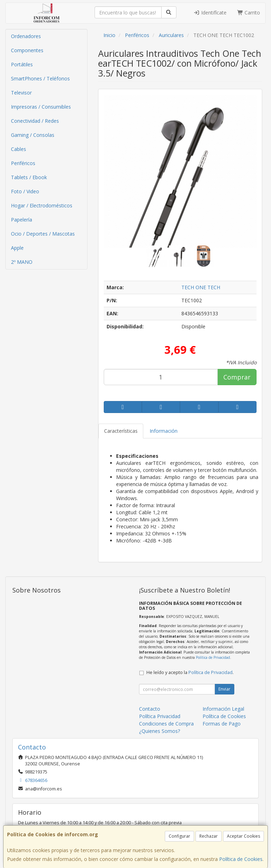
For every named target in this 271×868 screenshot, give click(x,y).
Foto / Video (25, 191)
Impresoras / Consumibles (41, 107)
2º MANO (22, 262)
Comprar (237, 377)
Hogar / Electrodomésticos (42, 205)
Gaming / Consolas (33, 135)
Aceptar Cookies (243, 836)
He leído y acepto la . (190, 672)
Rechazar (209, 836)
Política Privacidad (160, 716)
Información (164, 431)
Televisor (21, 93)
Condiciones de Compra (166, 724)
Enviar (224, 689)
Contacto (150, 709)
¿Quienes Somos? (159, 731)
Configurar (179, 836)
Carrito (249, 13)
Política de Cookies (241, 859)
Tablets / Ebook (29, 177)
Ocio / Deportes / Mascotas (43, 234)
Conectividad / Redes (35, 121)
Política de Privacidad (213, 657)
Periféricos (23, 163)
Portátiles (22, 64)
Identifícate (210, 13)
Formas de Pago (222, 724)
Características (121, 431)
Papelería (22, 220)
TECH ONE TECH (201, 287)
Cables (19, 149)
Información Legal (223, 709)
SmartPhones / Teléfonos (40, 78)
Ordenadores (26, 36)
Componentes (27, 50)
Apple (17, 248)
